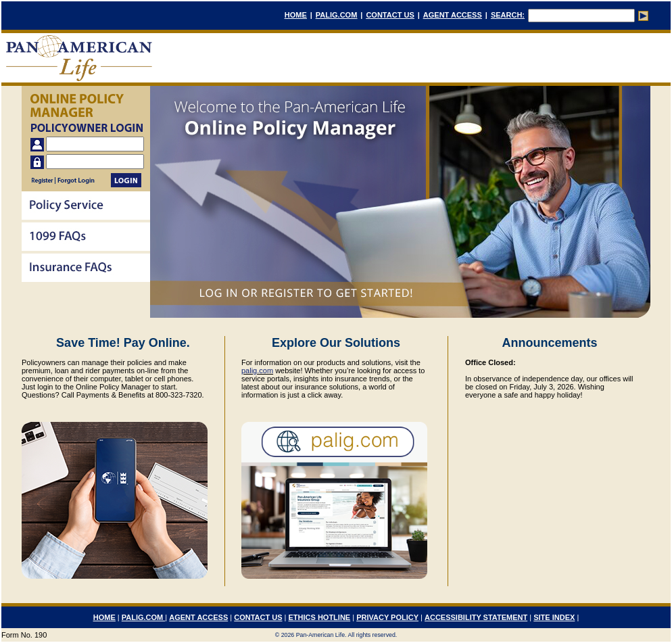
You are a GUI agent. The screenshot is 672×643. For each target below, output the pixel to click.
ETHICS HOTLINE (320, 617)
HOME (296, 15)
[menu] (86, 238)
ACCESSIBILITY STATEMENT (476, 617)
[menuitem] (86, 207)
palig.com (257, 371)
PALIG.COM (337, 15)
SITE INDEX (554, 617)
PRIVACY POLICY (387, 617)
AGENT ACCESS (453, 15)
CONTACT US (390, 15)
